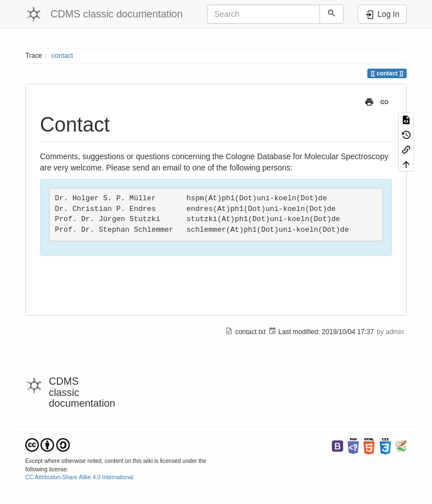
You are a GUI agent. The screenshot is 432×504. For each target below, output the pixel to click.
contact (62, 56)
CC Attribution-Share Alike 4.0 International (79, 477)
